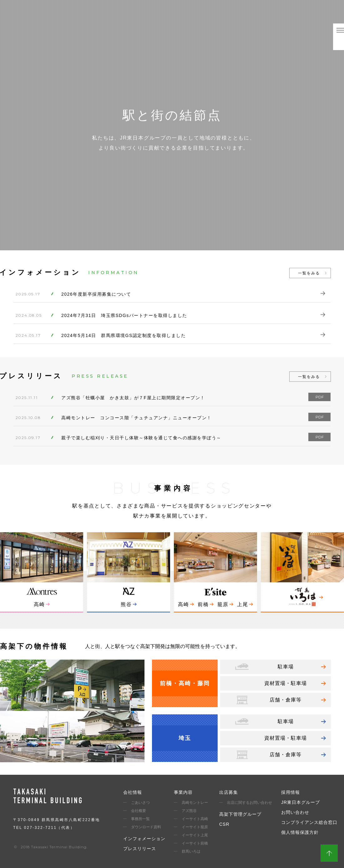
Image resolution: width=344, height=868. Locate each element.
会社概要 (139, 811)
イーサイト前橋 (195, 843)
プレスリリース (140, 849)
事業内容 (183, 792)
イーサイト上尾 (195, 835)
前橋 (203, 604)
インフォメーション (144, 839)
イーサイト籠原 (195, 827)
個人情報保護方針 (300, 832)
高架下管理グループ (240, 814)
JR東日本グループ (301, 802)
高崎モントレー (195, 803)
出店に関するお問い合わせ (250, 803)
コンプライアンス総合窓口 (309, 822)
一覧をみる (309, 273)
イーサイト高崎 (195, 819)
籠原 (223, 604)
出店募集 (229, 792)
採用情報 (291, 792)
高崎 (39, 604)
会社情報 (133, 792)
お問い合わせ (295, 812)
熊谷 (126, 604)
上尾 (243, 604)
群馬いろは (191, 851)
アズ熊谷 (189, 811)
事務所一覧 (140, 819)
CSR (224, 824)
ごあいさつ (140, 803)
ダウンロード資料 (146, 827)
